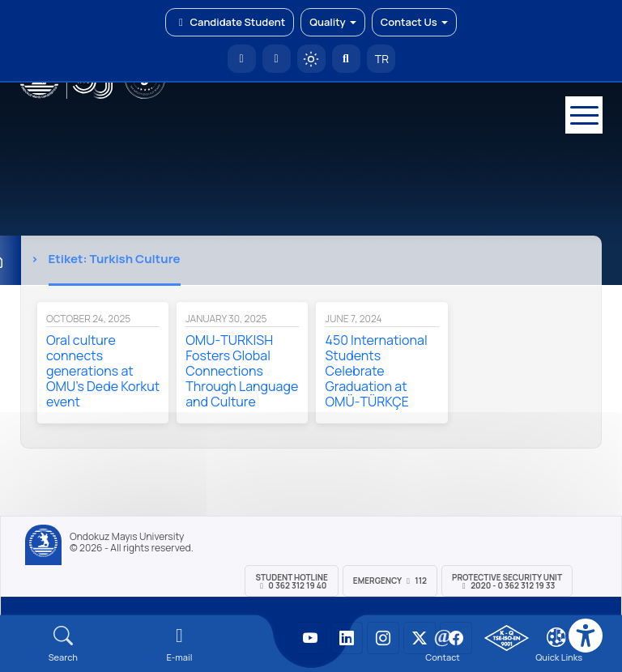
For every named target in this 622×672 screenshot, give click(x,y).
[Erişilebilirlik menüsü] (586, 636)
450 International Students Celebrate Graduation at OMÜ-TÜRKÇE (376, 371)
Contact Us (414, 22)
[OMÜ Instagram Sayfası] (383, 638)
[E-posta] (277, 59)
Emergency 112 (390, 581)
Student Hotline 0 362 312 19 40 (291, 581)
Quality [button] (332, 22)
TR (381, 59)
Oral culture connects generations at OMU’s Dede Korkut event (103, 371)
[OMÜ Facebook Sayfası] (456, 638)
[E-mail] (180, 644)
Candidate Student (230, 22)
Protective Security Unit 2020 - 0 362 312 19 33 (507, 581)
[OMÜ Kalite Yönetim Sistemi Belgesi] (507, 638)
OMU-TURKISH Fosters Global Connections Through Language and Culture (242, 371)
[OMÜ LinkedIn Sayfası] (347, 638)
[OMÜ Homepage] (242, 59)
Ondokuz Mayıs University (127, 537)
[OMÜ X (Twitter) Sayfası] (420, 638)
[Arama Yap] (346, 59)
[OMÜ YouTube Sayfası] (310, 638)
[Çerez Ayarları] (556, 637)
